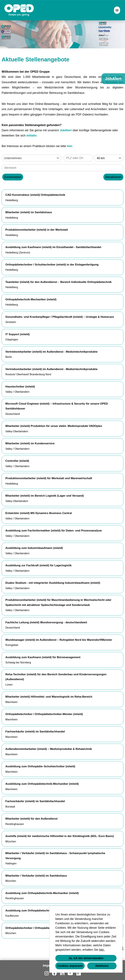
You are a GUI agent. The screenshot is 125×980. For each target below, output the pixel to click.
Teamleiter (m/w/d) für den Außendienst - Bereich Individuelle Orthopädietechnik (59, 282)
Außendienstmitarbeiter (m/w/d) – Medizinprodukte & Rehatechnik (49, 749)
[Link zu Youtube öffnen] (70, 973)
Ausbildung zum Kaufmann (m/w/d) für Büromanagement (43, 657)
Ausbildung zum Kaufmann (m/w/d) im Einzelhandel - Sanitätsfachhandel (53, 247)
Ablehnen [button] (102, 966)
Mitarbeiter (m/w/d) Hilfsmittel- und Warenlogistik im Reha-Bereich (49, 697)
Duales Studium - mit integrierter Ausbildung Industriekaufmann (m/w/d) (53, 583)
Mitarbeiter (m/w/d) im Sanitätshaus (29, 212)
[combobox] (109, 158)
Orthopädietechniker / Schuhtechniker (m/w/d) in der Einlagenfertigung (52, 265)
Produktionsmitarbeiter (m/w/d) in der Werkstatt (37, 230)
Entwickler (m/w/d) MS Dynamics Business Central (39, 513)
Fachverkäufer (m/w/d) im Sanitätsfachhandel (35, 732)
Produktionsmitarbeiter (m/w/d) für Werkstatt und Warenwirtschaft (49, 478)
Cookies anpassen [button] (70, 966)
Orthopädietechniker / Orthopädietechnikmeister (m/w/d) (42, 928)
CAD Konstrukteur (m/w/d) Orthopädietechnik (35, 195)
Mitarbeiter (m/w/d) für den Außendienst (31, 819)
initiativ (31, 136)
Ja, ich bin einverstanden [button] (86, 958)
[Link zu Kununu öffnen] (78, 973)
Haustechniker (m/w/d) (20, 387)
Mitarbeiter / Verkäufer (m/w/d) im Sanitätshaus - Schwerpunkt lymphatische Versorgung (55, 856)
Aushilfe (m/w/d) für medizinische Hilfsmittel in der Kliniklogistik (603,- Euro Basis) (60, 836)
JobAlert (66, 130)
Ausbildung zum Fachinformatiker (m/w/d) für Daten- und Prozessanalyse (54, 531)
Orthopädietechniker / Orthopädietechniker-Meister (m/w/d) (44, 714)
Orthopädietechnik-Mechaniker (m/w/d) (31, 299)
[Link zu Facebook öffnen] (54, 973)
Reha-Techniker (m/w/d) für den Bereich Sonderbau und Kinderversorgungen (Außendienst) (56, 677)
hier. (102, 950)
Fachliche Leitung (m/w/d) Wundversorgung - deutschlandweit (46, 622)
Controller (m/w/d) (17, 461)
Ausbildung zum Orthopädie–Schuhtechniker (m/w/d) (40, 766)
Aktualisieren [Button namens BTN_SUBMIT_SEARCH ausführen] (113, 177)
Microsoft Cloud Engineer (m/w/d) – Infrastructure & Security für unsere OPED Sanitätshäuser (57, 406)
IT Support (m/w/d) (17, 334)
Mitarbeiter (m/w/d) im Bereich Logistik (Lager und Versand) (45, 496)
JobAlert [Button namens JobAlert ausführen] (113, 79)
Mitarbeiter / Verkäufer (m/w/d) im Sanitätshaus (36, 876)
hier (70, 146)
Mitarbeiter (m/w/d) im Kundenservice (30, 443)
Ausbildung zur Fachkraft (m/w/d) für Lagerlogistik (38, 565)
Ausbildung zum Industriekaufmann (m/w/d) (34, 548)
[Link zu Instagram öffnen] (47, 973)
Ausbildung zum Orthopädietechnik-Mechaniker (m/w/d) (42, 784)
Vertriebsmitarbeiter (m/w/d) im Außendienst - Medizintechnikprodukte (51, 352)
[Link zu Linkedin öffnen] (62, 973)
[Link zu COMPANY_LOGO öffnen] (19, 10)
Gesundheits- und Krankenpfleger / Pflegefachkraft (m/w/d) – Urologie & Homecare (60, 317)
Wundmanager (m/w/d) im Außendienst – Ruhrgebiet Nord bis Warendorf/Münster (59, 640)
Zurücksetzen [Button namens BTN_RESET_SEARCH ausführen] (13, 177)
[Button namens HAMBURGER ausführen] (117, 10)
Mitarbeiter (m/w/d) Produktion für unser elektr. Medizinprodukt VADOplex (54, 426)
